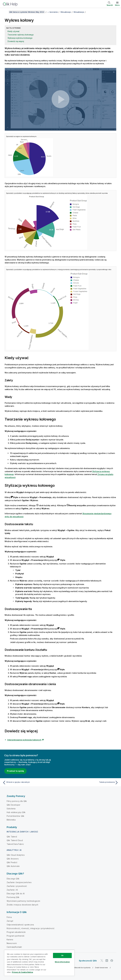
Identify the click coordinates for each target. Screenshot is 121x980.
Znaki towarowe (101, 968)
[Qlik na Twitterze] (102, 961)
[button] (61, 99)
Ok (62, 955)
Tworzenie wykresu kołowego (21, 35)
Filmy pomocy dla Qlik (17, 801)
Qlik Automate (13, 866)
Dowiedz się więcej (16, 41)
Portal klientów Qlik (15, 816)
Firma (9, 917)
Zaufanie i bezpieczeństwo (19, 882)
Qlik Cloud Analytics (16, 855)
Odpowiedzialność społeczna (20, 925)
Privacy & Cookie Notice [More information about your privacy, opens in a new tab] (22, 972)
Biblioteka (11, 820)
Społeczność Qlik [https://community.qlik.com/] (88, 961)
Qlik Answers (13, 859)
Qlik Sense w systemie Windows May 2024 (27, 12)
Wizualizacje (66, 12)
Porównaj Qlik (13, 897)
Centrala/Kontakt (14, 947)
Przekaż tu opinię (15, 771)
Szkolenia (11, 809)
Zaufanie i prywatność (17, 886)
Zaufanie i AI (12, 890)
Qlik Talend (12, 837)
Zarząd (10, 921)
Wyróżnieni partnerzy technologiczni (23, 901)
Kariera (10, 940)
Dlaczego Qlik (13, 879)
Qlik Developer (13, 805)
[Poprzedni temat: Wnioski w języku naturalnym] (31, 783)
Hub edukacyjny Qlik (16, 812)
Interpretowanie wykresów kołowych (24, 740)
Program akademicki (16, 932)
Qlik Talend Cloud (15, 840)
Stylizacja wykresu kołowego (20, 38)
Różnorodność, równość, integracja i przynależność (31, 928)
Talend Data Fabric (15, 844)
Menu (117, 5)
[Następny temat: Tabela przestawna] (90, 783)
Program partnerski (16, 936)
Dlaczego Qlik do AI (16, 894)
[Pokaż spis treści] (5, 12)
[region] (39, 963)
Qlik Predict (12, 862)
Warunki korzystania (82, 968)
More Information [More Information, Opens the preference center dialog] (62, 962)
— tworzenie (53, 12)
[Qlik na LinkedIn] (107, 961)
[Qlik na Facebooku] (112, 961)
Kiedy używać (14, 31)
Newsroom (12, 943)
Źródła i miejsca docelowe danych (22, 905)
